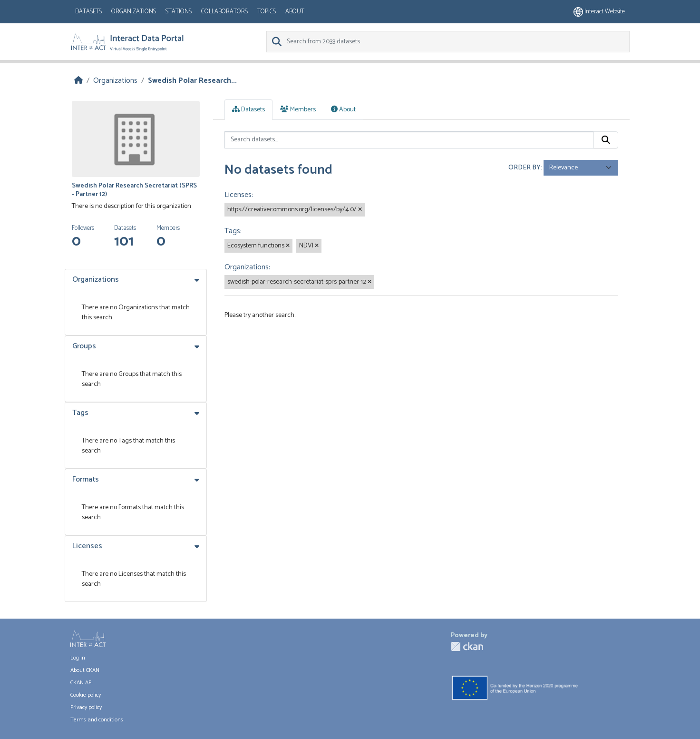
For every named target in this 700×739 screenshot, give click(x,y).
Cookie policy (86, 695)
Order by (525, 168)
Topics (267, 12)
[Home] (78, 81)
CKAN (467, 646)
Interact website (599, 12)
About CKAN (85, 670)
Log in (78, 658)
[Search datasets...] (409, 140)
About (295, 12)
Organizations (134, 12)
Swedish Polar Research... (192, 81)
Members (298, 110)
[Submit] (606, 140)
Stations (179, 12)
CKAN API (82, 683)
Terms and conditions (97, 720)
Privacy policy (86, 707)
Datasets (88, 12)
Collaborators (224, 12)
